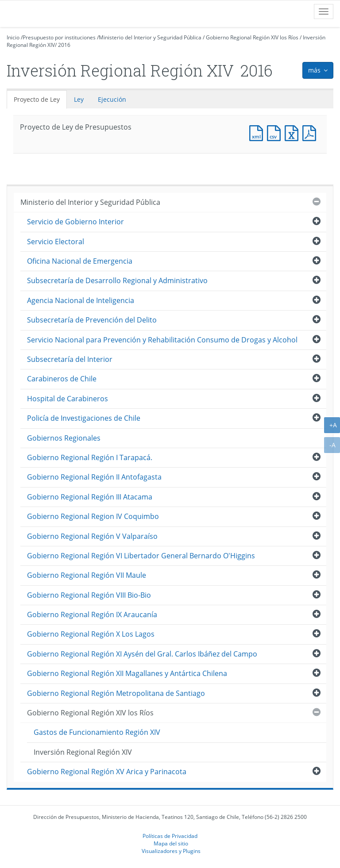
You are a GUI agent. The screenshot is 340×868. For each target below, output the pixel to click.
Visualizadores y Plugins (171, 851)
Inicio (13, 37)
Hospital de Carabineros (68, 399)
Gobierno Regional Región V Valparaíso (92, 536)
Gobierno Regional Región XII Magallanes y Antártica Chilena (127, 673)
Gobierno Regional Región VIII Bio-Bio (89, 595)
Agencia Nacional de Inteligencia (81, 300)
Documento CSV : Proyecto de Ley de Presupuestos (276, 132)
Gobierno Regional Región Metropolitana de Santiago (116, 693)
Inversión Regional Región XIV (83, 752)
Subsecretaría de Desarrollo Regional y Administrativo (117, 280)
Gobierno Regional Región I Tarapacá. (90, 457)
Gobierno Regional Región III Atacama (90, 497)
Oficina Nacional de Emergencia (80, 261)
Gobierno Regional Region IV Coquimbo (93, 516)
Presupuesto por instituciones (59, 37)
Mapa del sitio (171, 843)
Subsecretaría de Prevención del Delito (92, 320)
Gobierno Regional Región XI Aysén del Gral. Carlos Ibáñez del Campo (142, 654)
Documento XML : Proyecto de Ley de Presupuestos (258, 132)
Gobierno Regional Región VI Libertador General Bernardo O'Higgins (141, 556)
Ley (79, 99)
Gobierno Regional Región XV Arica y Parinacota (107, 772)
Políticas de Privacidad (170, 836)
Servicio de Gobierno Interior (75, 222)
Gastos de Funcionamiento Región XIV (97, 732)
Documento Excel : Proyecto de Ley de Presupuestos (294, 132)
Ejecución (112, 99)
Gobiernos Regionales (64, 438)
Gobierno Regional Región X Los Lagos (91, 634)
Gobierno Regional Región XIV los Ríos (252, 37)
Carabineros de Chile (62, 379)
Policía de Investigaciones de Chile (84, 418)
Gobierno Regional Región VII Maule (87, 575)
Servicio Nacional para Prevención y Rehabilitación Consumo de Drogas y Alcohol (162, 340)
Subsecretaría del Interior (70, 359)
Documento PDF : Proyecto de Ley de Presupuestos (311, 132)
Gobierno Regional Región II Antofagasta (94, 477)
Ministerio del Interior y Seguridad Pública (150, 37)
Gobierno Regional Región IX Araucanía (92, 615)
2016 (64, 45)
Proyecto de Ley (37, 99)
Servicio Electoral (56, 242)
